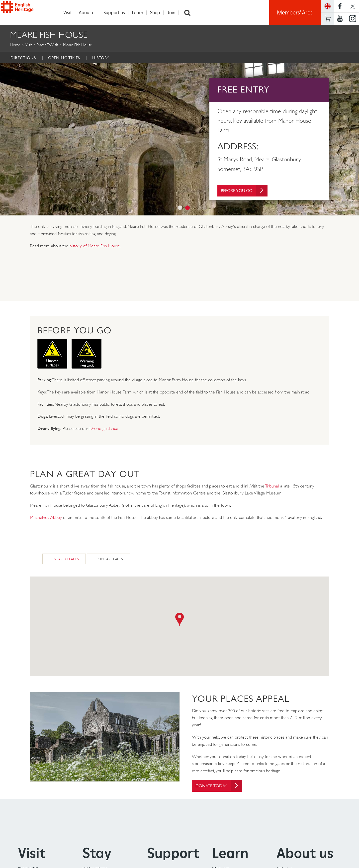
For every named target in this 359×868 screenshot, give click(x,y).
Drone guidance (104, 429)
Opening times (64, 58)
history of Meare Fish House (95, 246)
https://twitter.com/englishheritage (353, 6)
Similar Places (111, 559)
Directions (23, 58)
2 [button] (187, 208)
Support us (117, 13)
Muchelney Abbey (46, 518)
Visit (70, 13)
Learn (140, 13)
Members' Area (295, 12)
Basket (328, 19)
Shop (158, 13)
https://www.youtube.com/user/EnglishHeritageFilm (340, 19)
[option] (179, 139)
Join (174, 13)
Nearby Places (66, 559)
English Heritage (27, 11)
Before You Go (246, 192)
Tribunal (272, 486)
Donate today (221, 786)
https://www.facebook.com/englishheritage (340, 6)
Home (15, 45)
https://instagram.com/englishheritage (353, 19)
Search (190, 13)
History (101, 58)
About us (90, 13)
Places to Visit (47, 45)
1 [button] (180, 208)
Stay (97, 854)
